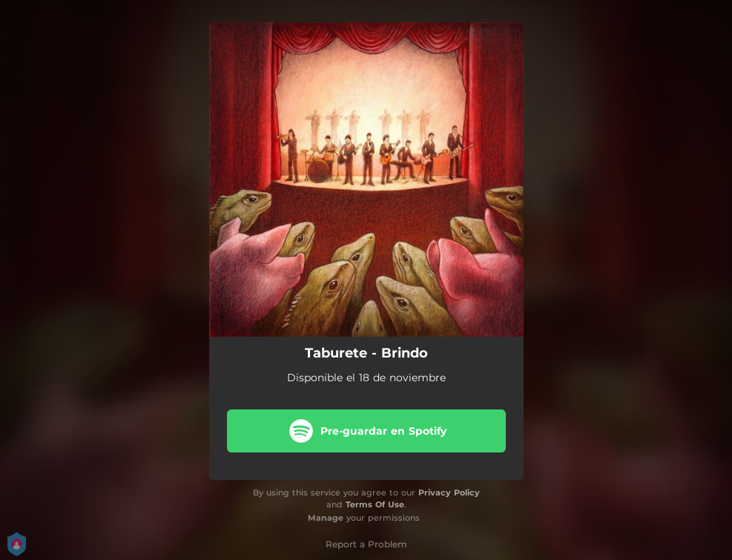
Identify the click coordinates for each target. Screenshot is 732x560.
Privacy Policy (449, 493)
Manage (326, 518)
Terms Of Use (375, 504)
